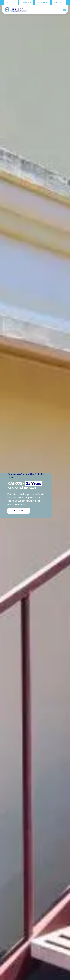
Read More (22, 510)
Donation (26, 3)
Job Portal (59, 3)
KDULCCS (11, 3)
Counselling (42, 3)
